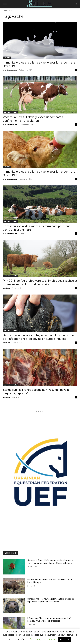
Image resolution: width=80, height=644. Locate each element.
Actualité (7, 58)
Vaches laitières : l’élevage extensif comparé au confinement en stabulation (34, 119)
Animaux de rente (10, 112)
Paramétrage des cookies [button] (42, 639)
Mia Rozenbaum (10, 70)
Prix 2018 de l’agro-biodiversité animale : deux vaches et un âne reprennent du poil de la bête (40, 282)
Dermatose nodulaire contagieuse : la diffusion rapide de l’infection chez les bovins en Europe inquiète (38, 337)
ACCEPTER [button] (64, 639)
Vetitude (6, 288)
